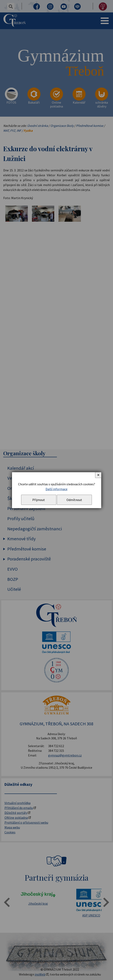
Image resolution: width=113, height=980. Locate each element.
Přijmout (39, 500)
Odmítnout (74, 500)
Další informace (57, 489)
